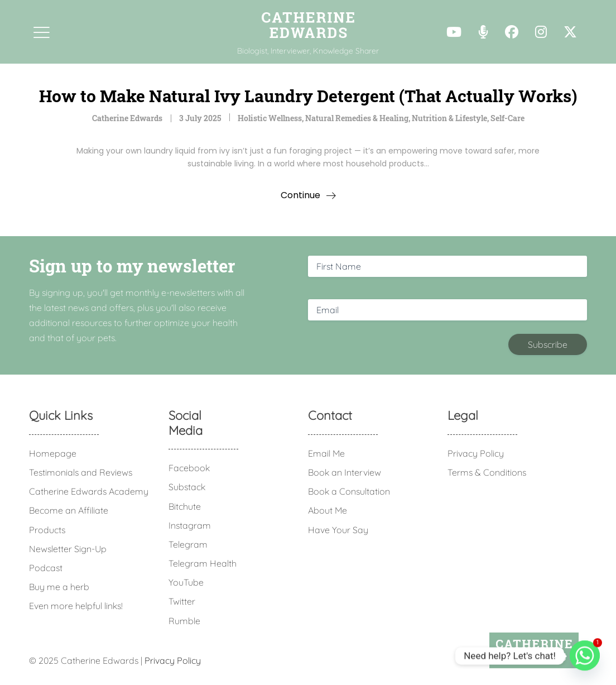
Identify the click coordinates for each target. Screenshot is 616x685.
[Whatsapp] (585, 656)
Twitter (182, 601)
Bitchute (185, 506)
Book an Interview (345, 472)
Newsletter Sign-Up (68, 549)
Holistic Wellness (270, 118)
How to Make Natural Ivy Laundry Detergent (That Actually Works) (308, 96)
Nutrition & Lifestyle (449, 118)
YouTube (186, 582)
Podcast (46, 568)
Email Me (326, 453)
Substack (187, 487)
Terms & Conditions (487, 472)
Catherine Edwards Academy (89, 491)
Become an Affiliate (69, 510)
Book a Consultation (349, 491)
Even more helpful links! (76, 606)
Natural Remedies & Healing (357, 118)
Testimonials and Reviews (81, 472)
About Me (328, 510)
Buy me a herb (59, 587)
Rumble (184, 621)
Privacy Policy (476, 453)
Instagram (190, 525)
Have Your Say (338, 530)
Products (47, 530)
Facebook (189, 468)
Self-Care (507, 118)
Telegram (188, 544)
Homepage (53, 453)
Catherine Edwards (127, 118)
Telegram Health (203, 563)
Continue (300, 195)
